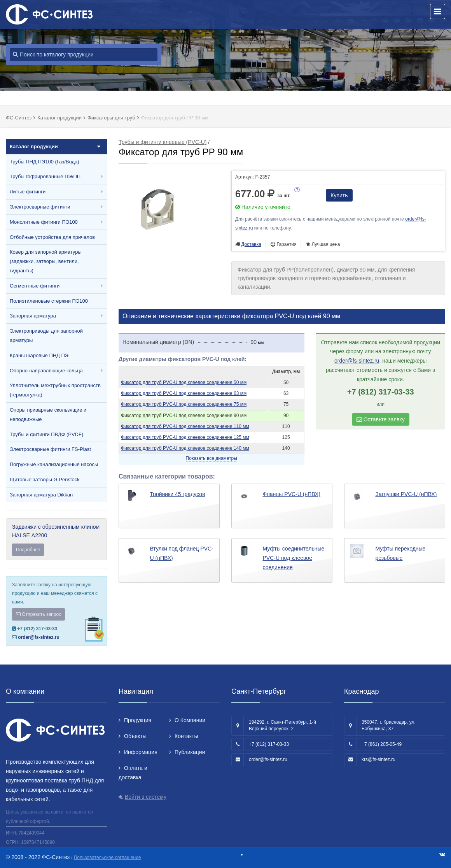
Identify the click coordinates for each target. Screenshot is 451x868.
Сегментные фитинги (35, 286)
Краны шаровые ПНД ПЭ (39, 355)
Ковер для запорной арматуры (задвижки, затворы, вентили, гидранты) (46, 261)
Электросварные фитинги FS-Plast (50, 449)
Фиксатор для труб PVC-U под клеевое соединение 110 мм (185, 426)
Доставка (251, 244)
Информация (141, 752)
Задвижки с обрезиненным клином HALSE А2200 (56, 540)
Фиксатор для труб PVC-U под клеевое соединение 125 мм (185, 437)
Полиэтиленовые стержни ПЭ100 (49, 301)
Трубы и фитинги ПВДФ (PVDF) (46, 434)
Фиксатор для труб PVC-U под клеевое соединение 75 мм (184, 404)
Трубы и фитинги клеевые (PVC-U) (163, 142)
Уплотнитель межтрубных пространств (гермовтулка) (55, 390)
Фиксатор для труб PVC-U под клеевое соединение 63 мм (184, 393)
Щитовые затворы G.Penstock (45, 480)
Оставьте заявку (381, 419)
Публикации (190, 752)
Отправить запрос (38, 614)
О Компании (190, 720)
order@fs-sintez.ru (38, 637)
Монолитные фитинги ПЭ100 (44, 222)
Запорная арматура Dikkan (41, 495)
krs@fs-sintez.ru (378, 759)
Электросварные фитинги (40, 207)
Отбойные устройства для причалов (52, 237)
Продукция (138, 720)
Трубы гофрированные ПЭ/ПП (45, 176)
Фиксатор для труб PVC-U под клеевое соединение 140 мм (185, 448)
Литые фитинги (28, 192)
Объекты (135, 736)
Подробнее (28, 550)
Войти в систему (146, 797)
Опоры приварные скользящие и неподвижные (48, 415)
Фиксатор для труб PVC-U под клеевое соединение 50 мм (184, 382)
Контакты (186, 736)
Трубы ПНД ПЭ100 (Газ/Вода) (45, 162)
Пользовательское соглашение (108, 857)
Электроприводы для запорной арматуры (46, 336)
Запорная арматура (33, 316)
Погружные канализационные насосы (54, 464)
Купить (339, 195)
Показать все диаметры (212, 458)
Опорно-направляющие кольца (46, 371)
